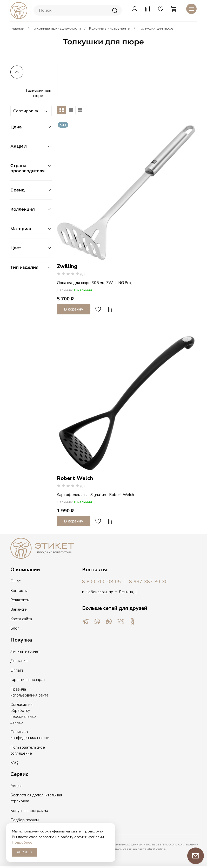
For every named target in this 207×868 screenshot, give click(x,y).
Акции (16, 786)
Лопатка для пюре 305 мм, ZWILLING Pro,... (95, 283)
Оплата (17, 670)
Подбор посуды (25, 820)
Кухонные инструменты (110, 28)
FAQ (14, 763)
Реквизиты (20, 600)
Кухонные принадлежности (57, 28)
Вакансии (19, 609)
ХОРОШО (25, 852)
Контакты (19, 591)
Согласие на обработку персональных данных (23, 714)
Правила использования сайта (29, 692)
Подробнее (22, 842)
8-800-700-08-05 (101, 582)
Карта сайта (21, 619)
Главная (17, 28)
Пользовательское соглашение (28, 750)
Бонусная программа (29, 811)
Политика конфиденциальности (30, 735)
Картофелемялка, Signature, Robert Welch (95, 495)
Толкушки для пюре (38, 93)
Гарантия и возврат (28, 680)
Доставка (19, 661)
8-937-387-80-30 (148, 582)
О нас (15, 581)
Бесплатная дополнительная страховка (36, 798)
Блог (15, 628)
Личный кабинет (25, 651)
